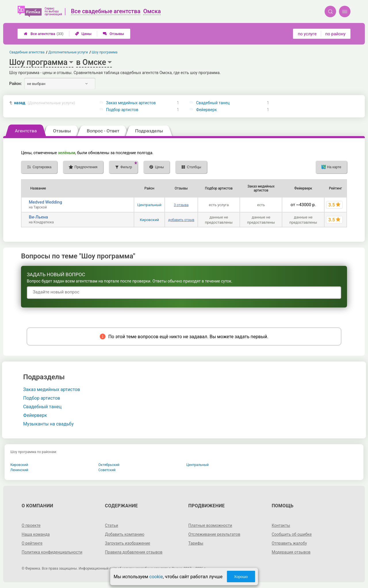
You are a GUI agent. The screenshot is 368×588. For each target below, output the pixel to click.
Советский (107, 470)
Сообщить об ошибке (292, 534)
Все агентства (44, 34)
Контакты (281, 525)
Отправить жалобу (289, 543)
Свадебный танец (213, 103)
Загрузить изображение (128, 543)
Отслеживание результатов (214, 534)
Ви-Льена (38, 217)
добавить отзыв (181, 220)
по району (335, 34)
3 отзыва (181, 205)
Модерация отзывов (291, 552)
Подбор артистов (122, 110)
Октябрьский (109, 465)
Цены (83, 34)
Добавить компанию (125, 534)
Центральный (149, 205)
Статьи (112, 525)
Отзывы (113, 34)
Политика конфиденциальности (52, 552)
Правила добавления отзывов (134, 552)
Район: (16, 84)
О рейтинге (32, 543)
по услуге (307, 34)
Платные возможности (210, 525)
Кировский (149, 220)
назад (45, 103)
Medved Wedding (45, 202)
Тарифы (196, 543)
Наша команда (36, 534)
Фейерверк (206, 110)
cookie (156, 577)
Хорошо (241, 577)
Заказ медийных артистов (131, 103)
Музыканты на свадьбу (49, 424)
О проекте (31, 525)
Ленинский (19, 470)
